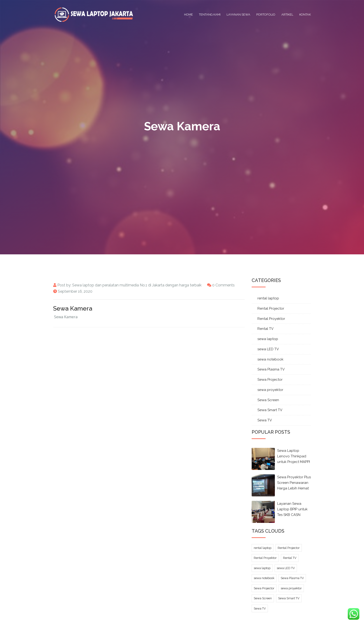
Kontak (305, 15)
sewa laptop (268, 339)
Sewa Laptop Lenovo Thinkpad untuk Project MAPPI (294, 456)
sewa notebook (270, 359)
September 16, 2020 (75, 291)
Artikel (287, 15)
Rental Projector (271, 308)
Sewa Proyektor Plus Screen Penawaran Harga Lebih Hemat (294, 483)
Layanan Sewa (238, 15)
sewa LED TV (268, 349)
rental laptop (268, 298)
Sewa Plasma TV (271, 369)
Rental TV (265, 329)
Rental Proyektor (271, 319)
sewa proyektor (270, 390)
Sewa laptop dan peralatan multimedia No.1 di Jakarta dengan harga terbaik (137, 285)
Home (188, 15)
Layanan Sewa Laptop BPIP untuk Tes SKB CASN (292, 509)
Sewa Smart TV (270, 410)
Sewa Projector (270, 380)
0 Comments (223, 285)
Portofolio (266, 15)
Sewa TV (265, 420)
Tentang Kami (210, 15)
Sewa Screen (268, 400)
